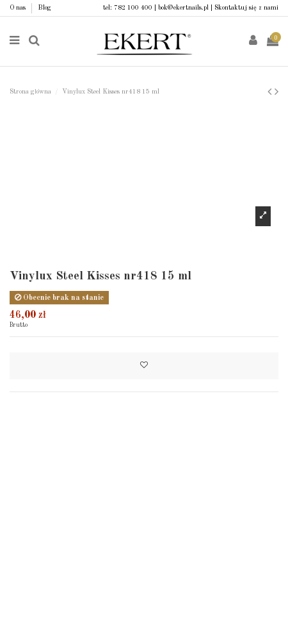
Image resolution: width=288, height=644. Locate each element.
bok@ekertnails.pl (183, 8)
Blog (44, 8)
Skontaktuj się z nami (246, 8)
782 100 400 (133, 8)
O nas (19, 8)
